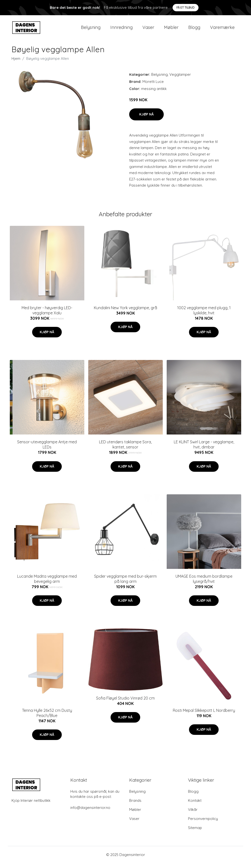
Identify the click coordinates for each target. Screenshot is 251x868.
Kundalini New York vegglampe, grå (125, 313)
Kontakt (195, 805)
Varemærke (222, 30)
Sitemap (195, 833)
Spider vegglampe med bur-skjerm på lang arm (125, 584)
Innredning (121, 30)
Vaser (148, 30)
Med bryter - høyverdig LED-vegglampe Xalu (47, 315)
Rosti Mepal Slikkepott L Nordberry (204, 715)
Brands (135, 805)
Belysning (91, 30)
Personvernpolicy (203, 823)
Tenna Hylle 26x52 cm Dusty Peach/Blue (47, 718)
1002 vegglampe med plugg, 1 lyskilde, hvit (204, 315)
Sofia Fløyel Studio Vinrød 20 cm (125, 703)
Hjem (16, 63)
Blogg (194, 30)
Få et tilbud (186, 7)
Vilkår (193, 814)
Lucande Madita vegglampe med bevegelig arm (47, 584)
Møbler (171, 30)
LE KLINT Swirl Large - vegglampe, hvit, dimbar (204, 449)
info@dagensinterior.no (90, 812)
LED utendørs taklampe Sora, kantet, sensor (125, 449)
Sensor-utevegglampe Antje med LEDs (47, 449)
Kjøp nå (146, 119)
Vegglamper (180, 79)
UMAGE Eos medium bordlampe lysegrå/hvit (204, 584)
